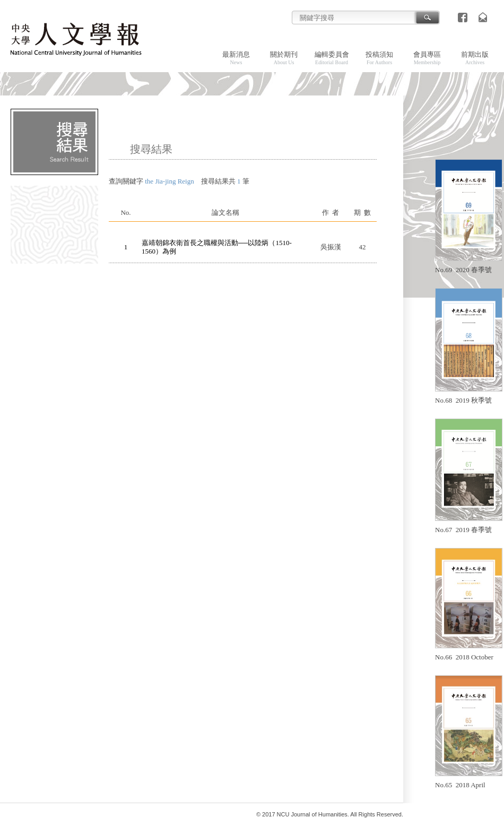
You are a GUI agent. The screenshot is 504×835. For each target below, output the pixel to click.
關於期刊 (284, 58)
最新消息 (236, 58)
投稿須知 (379, 58)
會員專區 (427, 58)
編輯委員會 (332, 58)
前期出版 (475, 58)
